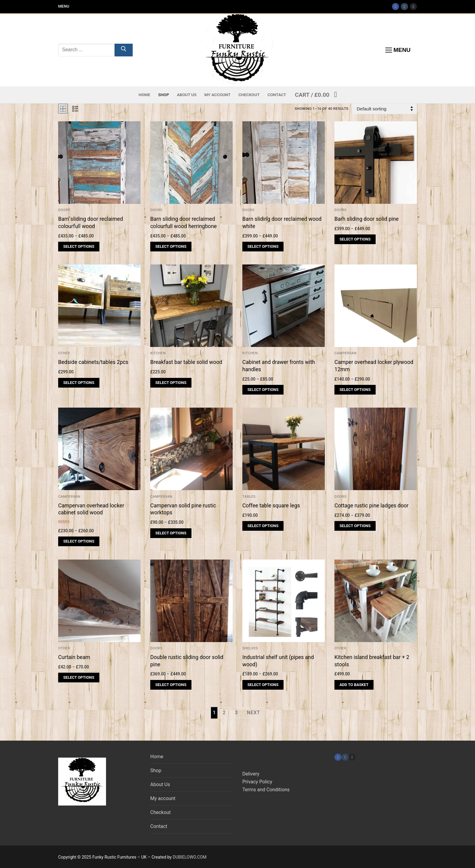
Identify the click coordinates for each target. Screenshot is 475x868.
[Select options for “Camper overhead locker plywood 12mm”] (355, 390)
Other (64, 353)
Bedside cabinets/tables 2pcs (93, 362)
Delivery (251, 774)
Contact (159, 826)
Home (157, 757)
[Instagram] (413, 7)
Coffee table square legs (271, 506)
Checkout (160, 812)
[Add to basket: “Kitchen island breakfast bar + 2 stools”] (354, 685)
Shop (156, 770)
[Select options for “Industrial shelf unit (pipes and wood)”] (263, 685)
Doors (340, 210)
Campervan (345, 353)
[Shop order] (384, 109)
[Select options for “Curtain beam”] (79, 678)
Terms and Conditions (266, 790)
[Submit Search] (124, 50)
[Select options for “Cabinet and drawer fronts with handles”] (263, 390)
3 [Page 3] (236, 713)
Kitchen (250, 353)
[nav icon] (398, 50)
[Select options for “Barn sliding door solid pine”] (355, 239)
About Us (160, 784)
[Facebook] (395, 7)
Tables (249, 496)
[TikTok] (404, 7)
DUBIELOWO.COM (190, 857)
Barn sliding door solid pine (367, 219)
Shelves (250, 648)
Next (253, 713)
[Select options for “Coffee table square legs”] (263, 526)
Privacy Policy (257, 782)
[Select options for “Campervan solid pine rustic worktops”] (171, 533)
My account (163, 798)
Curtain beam (74, 657)
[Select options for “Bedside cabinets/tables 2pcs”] (79, 383)
